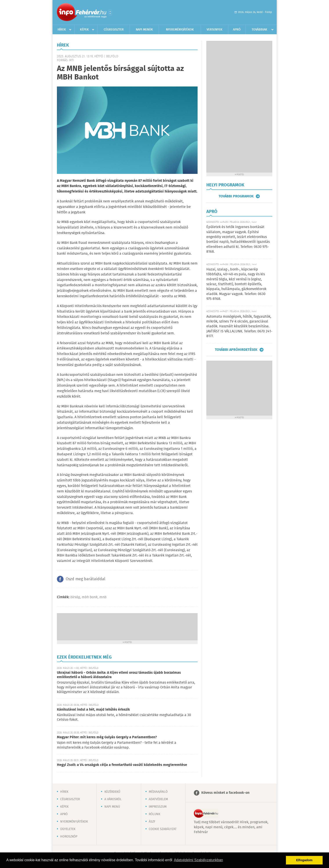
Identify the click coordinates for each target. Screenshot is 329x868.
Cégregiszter (114, 30)
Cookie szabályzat (163, 829)
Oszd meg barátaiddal (85, 579)
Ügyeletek (68, 829)
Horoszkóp (69, 837)
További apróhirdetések (236, 350)
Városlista (110, 13)
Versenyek (214, 30)
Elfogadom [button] (304, 860)
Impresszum (158, 807)
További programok (236, 196)
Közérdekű (112, 792)
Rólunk (155, 814)
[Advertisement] (127, 626)
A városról (113, 799)
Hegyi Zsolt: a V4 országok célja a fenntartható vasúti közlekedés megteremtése (122, 765)
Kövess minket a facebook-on (225, 793)
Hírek (62, 30)
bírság (75, 597)
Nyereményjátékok (180, 30)
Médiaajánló (158, 792)
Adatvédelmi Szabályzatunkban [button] (198, 860)
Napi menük (144, 30)
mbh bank (90, 597)
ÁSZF (152, 822)
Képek (84, 30)
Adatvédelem (158, 799)
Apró (237, 30)
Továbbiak (259, 30)
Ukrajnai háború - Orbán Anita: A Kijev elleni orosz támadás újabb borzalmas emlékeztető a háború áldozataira (119, 675)
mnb (103, 597)
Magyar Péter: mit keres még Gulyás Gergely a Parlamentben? (107, 737)
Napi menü (112, 807)
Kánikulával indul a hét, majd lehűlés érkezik (93, 710)
